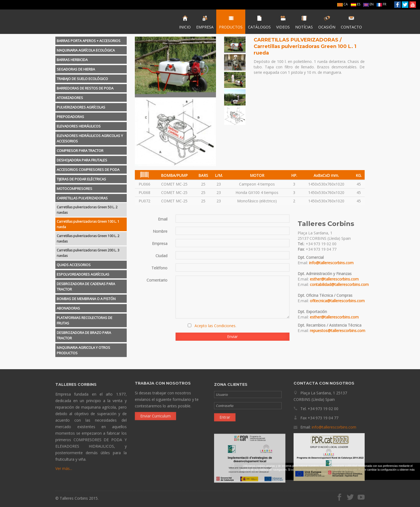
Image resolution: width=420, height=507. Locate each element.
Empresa (160, 243)
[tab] (91, 41)
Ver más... (64, 472)
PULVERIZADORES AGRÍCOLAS (81, 107)
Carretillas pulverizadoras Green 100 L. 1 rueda (88, 224)
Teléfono (159, 268)
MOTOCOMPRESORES (74, 189)
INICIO (185, 22)
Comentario (157, 280)
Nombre (160, 231)
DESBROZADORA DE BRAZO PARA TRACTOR (84, 335)
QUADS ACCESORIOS (74, 265)
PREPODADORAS (70, 117)
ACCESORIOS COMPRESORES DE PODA (88, 170)
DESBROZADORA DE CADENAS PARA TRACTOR (86, 286)
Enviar (232, 337)
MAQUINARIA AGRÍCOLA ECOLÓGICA (86, 50)
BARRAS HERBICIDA (72, 60)
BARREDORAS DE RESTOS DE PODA (85, 88)
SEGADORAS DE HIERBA (76, 69)
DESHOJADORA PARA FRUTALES (82, 160)
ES (356, 4)
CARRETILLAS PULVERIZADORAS (82, 198)
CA (343, 4)
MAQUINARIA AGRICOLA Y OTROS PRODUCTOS (83, 350)
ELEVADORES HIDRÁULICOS (79, 126)
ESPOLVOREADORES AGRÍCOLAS (83, 274)
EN (368, 4)
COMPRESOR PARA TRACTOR (80, 151)
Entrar (225, 421)
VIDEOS (283, 22)
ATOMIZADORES (70, 98)
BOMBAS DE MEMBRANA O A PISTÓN (86, 299)
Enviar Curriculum (155, 412)
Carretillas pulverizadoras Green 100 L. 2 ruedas (88, 239)
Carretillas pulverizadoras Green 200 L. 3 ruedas (88, 253)
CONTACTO (351, 22)
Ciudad (161, 256)
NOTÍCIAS (304, 22)
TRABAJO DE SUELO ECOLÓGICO (82, 79)
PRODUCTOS (231, 22)
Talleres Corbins (83, 22)
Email (163, 219)
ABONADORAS (68, 308)
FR (381, 4)
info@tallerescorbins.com (331, 263)
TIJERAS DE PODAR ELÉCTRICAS (81, 179)
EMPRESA (205, 22)
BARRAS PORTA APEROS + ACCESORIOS (89, 41)
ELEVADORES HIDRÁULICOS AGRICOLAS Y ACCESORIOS (90, 138)
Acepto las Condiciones (215, 326)
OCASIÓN (327, 22)
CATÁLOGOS (259, 22)
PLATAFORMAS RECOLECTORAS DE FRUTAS (85, 320)
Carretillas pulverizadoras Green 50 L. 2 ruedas (87, 210)
